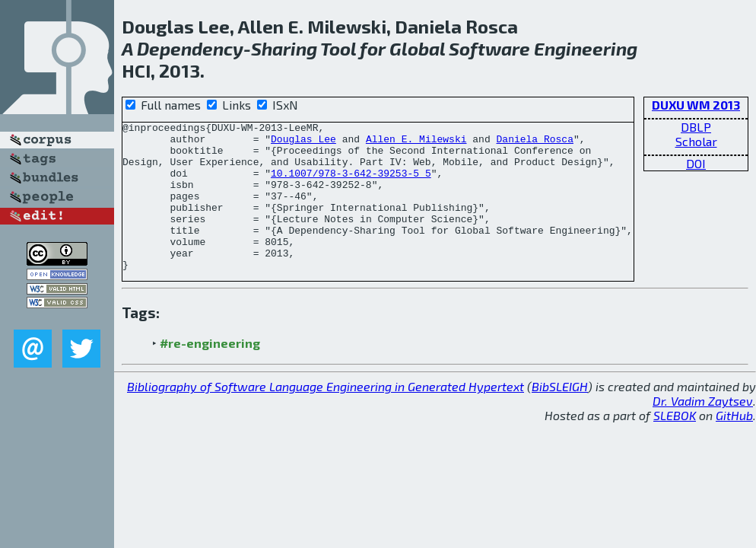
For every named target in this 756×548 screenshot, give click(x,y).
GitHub (734, 445)
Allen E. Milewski (416, 143)
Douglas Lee (303, 143)
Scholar (696, 141)
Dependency (190, 48)
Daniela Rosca (534, 143)
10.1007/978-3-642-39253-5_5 (351, 184)
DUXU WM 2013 (696, 105)
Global (417, 48)
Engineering (586, 48)
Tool (338, 48)
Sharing (284, 48)
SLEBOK (675, 445)
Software (489, 48)
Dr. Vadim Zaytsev (703, 430)
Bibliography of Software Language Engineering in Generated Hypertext (326, 416)
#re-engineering (210, 373)
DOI (696, 163)
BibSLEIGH (560, 416)
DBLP (696, 127)
